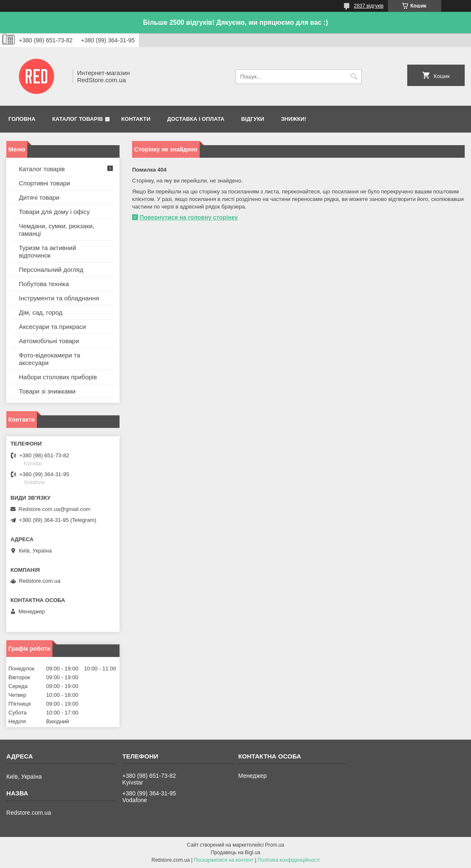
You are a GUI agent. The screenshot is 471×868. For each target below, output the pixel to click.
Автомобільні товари (49, 341)
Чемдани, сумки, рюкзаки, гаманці (57, 230)
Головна (22, 119)
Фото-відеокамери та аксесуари (49, 359)
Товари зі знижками (47, 391)
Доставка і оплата (196, 119)
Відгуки (253, 119)
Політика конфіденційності (289, 860)
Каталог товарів (77, 119)
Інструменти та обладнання (59, 298)
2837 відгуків (369, 6)
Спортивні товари (44, 183)
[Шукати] (354, 77)
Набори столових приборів (58, 377)
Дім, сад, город (41, 312)
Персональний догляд (51, 270)
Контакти (136, 119)
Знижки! (294, 119)
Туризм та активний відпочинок (47, 252)
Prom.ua (275, 845)
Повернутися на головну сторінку (189, 217)
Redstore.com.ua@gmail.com (54, 509)
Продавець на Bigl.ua (235, 852)
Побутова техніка (44, 284)
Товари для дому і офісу (54, 212)
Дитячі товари (39, 197)
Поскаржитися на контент (224, 860)
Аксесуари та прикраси (52, 327)
